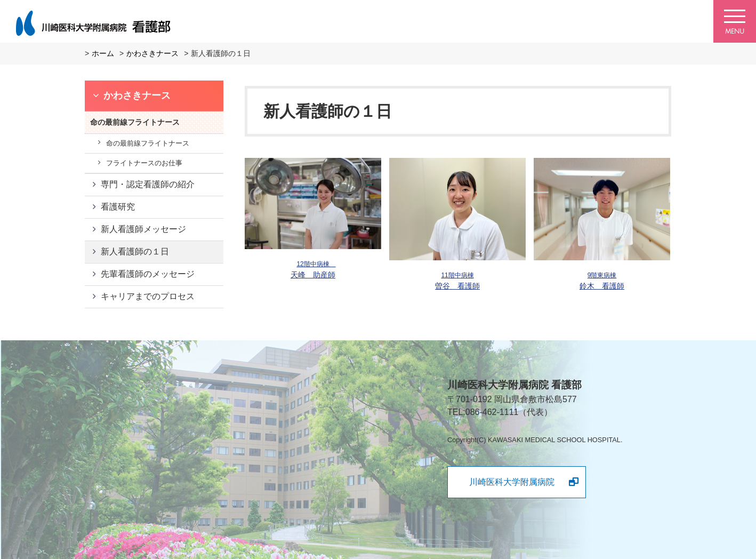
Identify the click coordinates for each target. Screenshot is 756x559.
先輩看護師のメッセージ (148, 274)
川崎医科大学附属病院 (512, 482)
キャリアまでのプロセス (148, 296)
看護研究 (118, 207)
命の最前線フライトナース (148, 143)
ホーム (103, 53)
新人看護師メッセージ (143, 229)
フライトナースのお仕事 (144, 163)
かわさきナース (152, 53)
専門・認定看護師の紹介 (148, 184)
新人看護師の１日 (135, 251)
